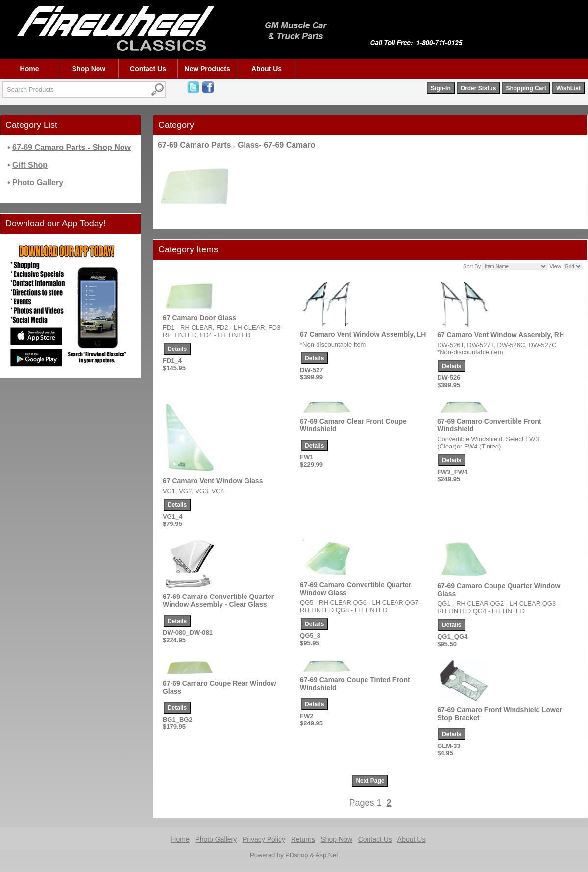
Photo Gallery (216, 839)
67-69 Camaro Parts (194, 145)
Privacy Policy (264, 839)
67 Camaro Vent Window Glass (213, 481)
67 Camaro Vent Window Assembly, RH (501, 335)
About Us (267, 69)
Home (30, 69)
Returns (303, 839)
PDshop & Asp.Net (312, 855)
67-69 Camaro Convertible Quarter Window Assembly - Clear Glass (218, 600)
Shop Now (89, 69)
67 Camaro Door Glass (199, 318)
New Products (207, 69)
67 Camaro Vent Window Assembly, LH (363, 334)
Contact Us (148, 69)
